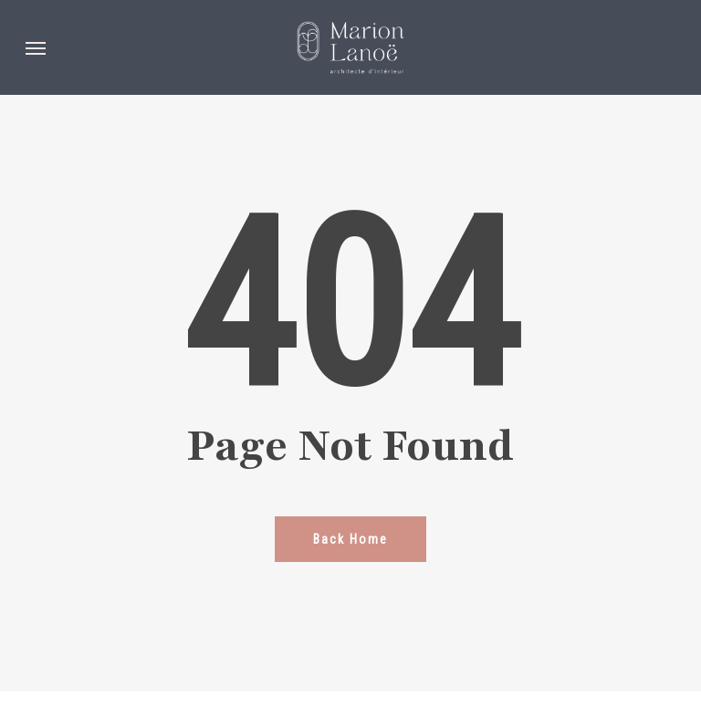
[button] (36, 47)
